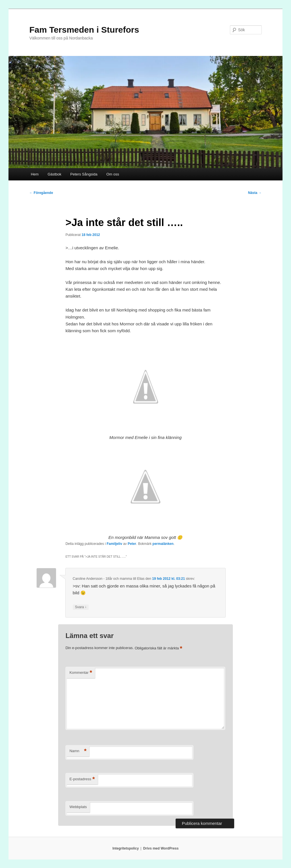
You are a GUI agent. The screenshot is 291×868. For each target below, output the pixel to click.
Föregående (41, 193)
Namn (78, 751)
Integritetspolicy (126, 848)
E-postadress (82, 779)
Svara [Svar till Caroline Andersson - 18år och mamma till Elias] (81, 607)
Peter (132, 544)
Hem (35, 174)
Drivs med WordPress (161, 848)
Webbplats (78, 807)
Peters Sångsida (84, 174)
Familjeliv (114, 544)
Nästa (255, 193)
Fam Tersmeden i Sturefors (84, 30)
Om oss (113, 174)
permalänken (163, 544)
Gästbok (54, 174)
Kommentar (81, 673)
